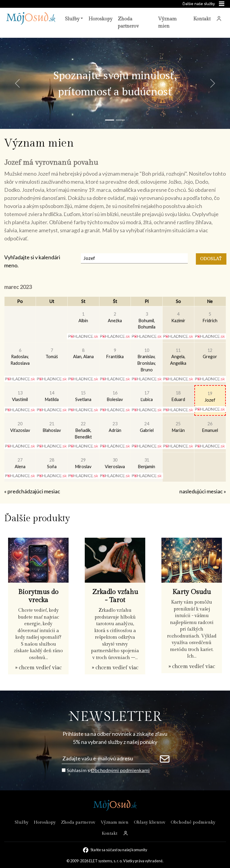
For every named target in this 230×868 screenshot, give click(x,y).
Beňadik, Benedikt (83, 430)
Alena (20, 463)
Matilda (52, 396)
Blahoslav (52, 427)
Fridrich (210, 317)
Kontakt (202, 19)
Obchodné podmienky (193, 822)
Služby (22, 822)
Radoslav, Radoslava (20, 357)
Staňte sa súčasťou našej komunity (119, 850)
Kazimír (178, 317)
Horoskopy (100, 19)
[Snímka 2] (120, 120)
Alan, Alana (83, 354)
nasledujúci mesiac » (203, 491)
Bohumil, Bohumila (147, 320)
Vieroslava (115, 463)
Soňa (52, 463)
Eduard (178, 396)
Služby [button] (72, 19)
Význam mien (167, 23)
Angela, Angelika (178, 357)
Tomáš (52, 354)
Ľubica (147, 396)
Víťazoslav (20, 427)
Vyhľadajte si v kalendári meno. (32, 261)
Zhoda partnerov (128, 23)
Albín (83, 317)
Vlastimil (20, 396)
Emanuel (210, 427)
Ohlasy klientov (150, 822)
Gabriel (147, 427)
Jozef (210, 397)
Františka (115, 354)
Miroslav (83, 463)
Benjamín (147, 463)
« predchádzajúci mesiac (32, 491)
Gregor (210, 354)
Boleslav (115, 396)
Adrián (115, 427)
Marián (178, 427)
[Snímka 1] (110, 120)
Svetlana (83, 396)
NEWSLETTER (115, 717)
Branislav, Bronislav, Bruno (147, 360)
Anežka (115, 317)
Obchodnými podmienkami (120, 770)
